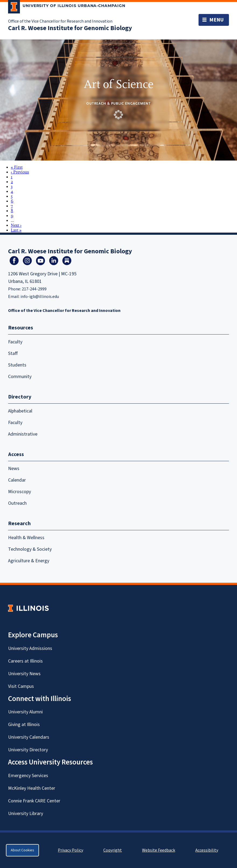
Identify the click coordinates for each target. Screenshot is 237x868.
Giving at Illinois (24, 725)
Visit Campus (21, 686)
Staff (13, 353)
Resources (21, 328)
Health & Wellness (26, 538)
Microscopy (20, 492)
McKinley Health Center (32, 788)
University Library (26, 814)
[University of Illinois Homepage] (28, 608)
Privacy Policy (70, 850)
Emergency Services (28, 776)
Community (20, 377)
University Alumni (25, 712)
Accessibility (207, 850)
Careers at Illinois (25, 661)
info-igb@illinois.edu (40, 297)
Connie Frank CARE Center (34, 801)
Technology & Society (30, 549)
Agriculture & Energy (29, 561)
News (14, 469)
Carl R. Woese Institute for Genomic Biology (70, 28)
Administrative (23, 434)
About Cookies (22, 850)
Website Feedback (159, 850)
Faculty (15, 342)
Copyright (113, 850)
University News (24, 674)
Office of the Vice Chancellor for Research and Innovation (60, 21)
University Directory (28, 750)
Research (19, 524)
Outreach (17, 503)
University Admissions (30, 648)
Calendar (17, 480)
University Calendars (29, 737)
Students (17, 365)
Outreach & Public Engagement (119, 103)
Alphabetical (20, 411)
